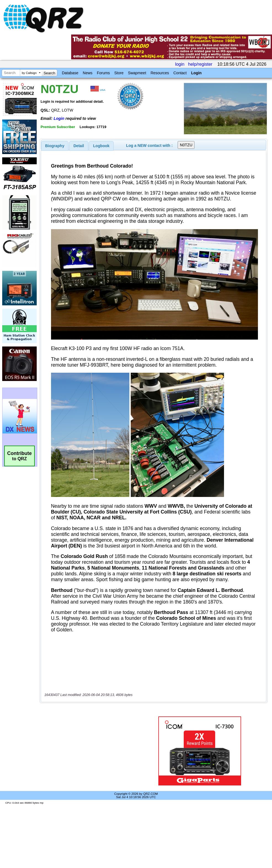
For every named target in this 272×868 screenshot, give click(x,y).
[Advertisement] (90, 751)
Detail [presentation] (79, 146)
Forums (103, 73)
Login (196, 73)
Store (119, 73)
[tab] (55, 146)
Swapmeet (137, 73)
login (180, 64)
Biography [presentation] (55, 146)
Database (70, 73)
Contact (180, 73)
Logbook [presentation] (101, 146)
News (88, 73)
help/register (200, 64)
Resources (160, 73)
